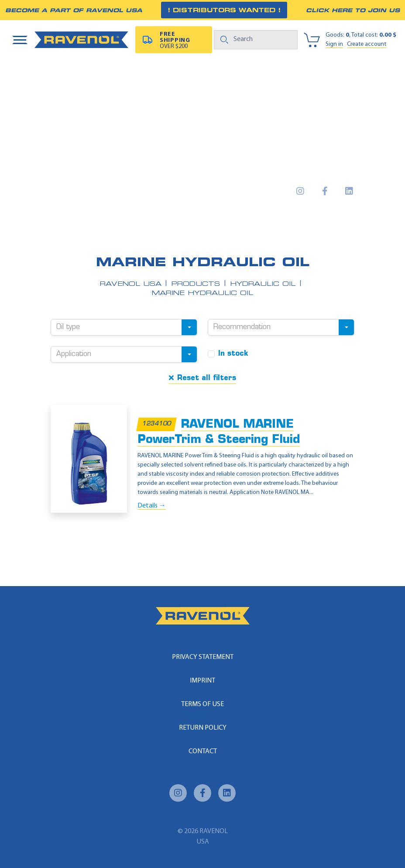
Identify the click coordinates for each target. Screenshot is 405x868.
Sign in (334, 44)
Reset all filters (202, 378)
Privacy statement (203, 657)
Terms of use (202, 704)
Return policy (203, 728)
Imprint (202, 681)
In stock (233, 354)
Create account (367, 44)
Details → (152, 506)
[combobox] (124, 327)
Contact (203, 751)
